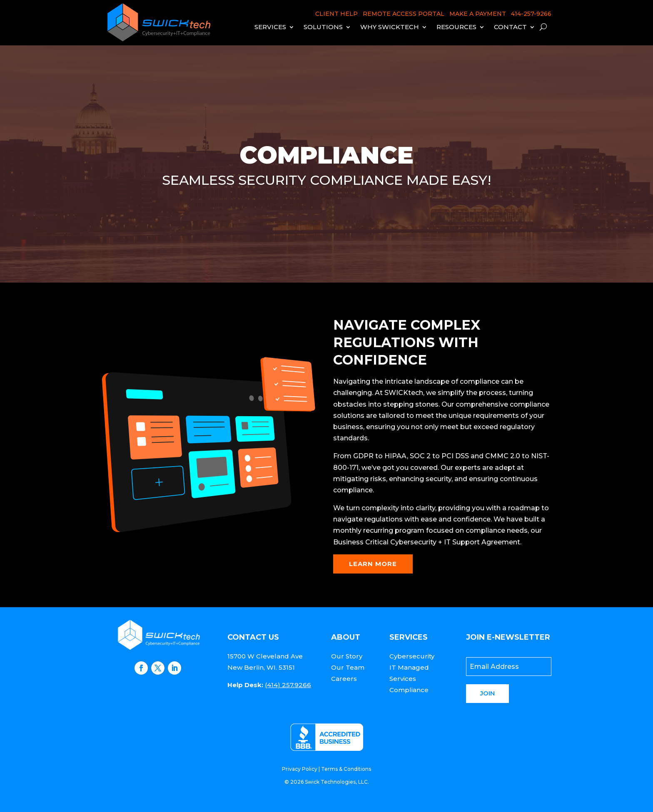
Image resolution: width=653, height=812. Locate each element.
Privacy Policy (300, 769)
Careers (344, 679)
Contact (510, 27)
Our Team (348, 667)
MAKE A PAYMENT (478, 14)
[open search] (543, 27)
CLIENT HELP (336, 14)
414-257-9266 (531, 14)
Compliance (409, 690)
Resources (456, 27)
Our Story (347, 656)
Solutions (323, 27)
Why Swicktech (390, 27)
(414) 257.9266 (288, 685)
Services (270, 27)
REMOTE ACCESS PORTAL (404, 14)
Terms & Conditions (346, 769)
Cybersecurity (412, 656)
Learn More (373, 564)
